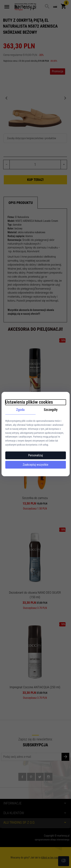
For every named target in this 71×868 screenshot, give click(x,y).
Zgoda (20, 410)
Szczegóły (51, 410)
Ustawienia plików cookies (29, 402)
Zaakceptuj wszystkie (35, 465)
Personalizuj (36, 455)
